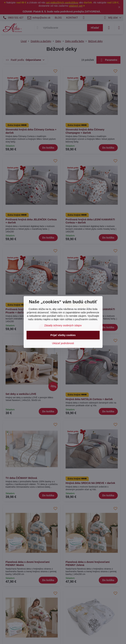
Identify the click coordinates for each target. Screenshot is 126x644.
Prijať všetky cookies (63, 335)
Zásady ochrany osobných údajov (63, 325)
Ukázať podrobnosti (63, 343)
